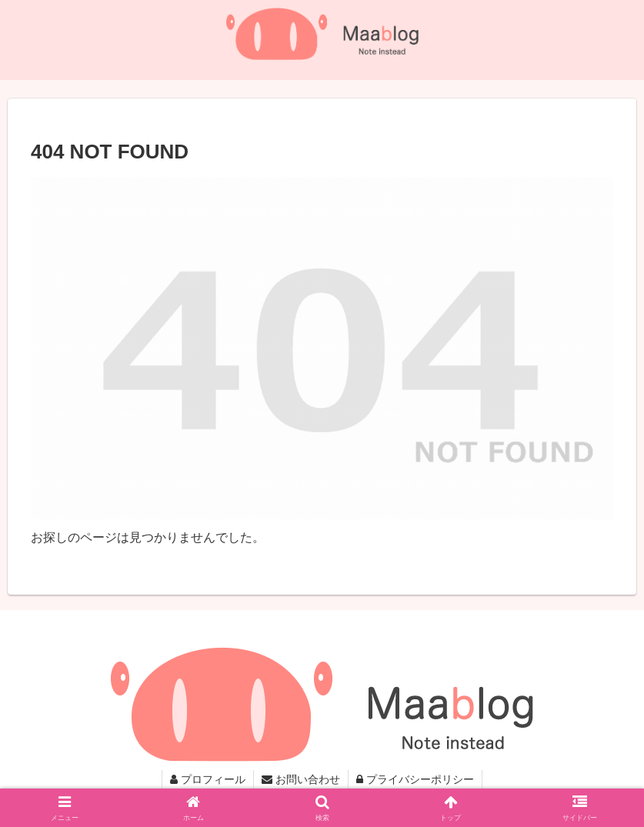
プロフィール (208, 779)
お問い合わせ (301, 779)
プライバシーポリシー (415, 779)
